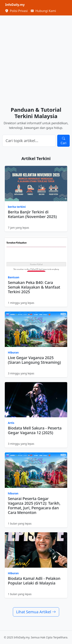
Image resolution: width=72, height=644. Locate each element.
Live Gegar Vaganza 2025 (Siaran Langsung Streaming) (34, 360)
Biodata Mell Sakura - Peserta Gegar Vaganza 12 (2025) (35, 430)
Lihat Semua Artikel (36, 612)
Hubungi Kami (43, 11)
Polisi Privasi (16, 11)
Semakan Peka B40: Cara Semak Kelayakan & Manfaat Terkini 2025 (34, 287)
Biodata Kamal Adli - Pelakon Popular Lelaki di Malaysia (34, 581)
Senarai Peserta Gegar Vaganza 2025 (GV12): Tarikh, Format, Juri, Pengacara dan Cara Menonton (34, 506)
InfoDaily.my (15, 5)
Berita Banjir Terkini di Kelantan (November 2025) (32, 214)
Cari (64, 141)
